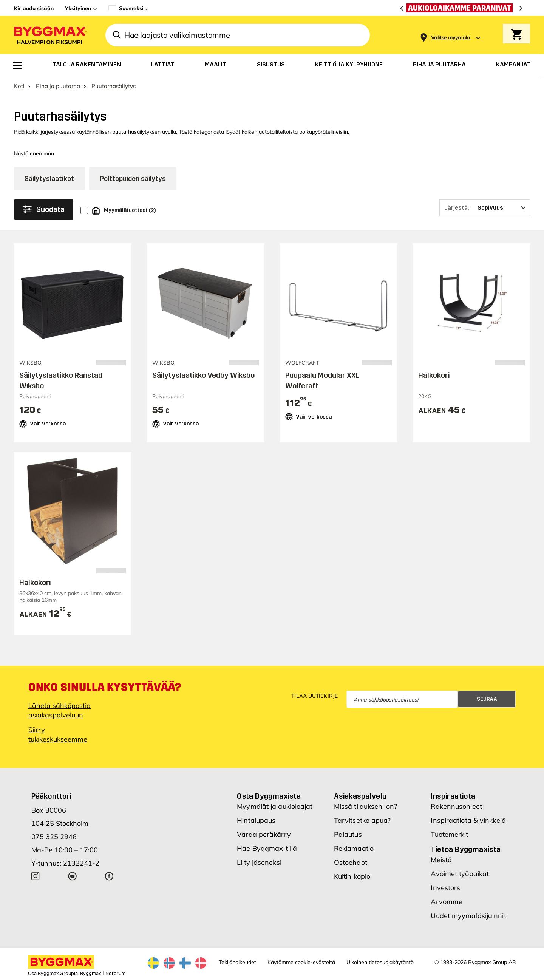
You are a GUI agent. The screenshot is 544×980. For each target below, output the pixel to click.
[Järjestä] (485, 208)
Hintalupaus (256, 820)
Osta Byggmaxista (269, 796)
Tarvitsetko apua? (362, 820)
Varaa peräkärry (264, 834)
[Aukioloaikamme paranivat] (461, 8)
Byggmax (90, 974)
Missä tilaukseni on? (365, 806)
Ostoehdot (351, 862)
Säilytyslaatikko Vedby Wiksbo (203, 375)
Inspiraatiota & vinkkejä (468, 820)
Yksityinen (78, 8)
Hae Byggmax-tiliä (267, 848)
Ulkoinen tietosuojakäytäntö (380, 962)
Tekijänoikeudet (237, 962)
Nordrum (115, 974)
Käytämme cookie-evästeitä (301, 962)
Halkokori (434, 375)
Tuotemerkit (449, 834)
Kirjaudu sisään (34, 8)
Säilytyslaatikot (49, 179)
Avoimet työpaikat (460, 874)
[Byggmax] (49, 35)
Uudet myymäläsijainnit (468, 916)
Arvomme (447, 902)
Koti (19, 86)
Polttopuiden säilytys (133, 179)
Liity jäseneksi (259, 862)
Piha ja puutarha (58, 86)
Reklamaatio (354, 848)
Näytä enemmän (34, 153)
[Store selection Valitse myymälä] (451, 38)
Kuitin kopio (352, 876)
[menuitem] (18, 65)
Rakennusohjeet (456, 806)
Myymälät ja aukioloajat (275, 806)
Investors (445, 888)
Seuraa (487, 699)
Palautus (348, 834)
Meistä (441, 860)
